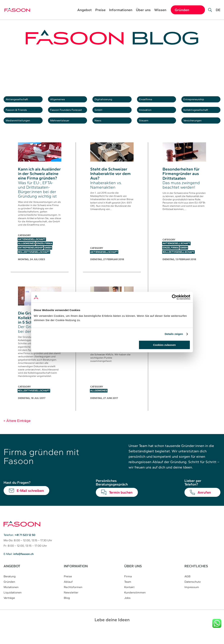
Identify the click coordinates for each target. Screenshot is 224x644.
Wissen (160, 10)
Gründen (9, 593)
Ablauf (68, 593)
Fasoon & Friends (20, 115)
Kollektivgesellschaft (200, 115)
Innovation (148, 115)
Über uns (143, 10)
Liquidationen (13, 603)
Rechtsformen (73, 598)
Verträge (9, 609)
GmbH (101, 115)
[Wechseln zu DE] (218, 13)
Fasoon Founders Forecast (69, 115)
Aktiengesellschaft (21, 101)
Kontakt (129, 598)
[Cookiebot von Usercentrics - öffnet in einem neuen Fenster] (174, 297)
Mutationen (11, 598)
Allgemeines (61, 101)
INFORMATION (76, 577)
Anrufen (204, 503)
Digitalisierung (107, 101)
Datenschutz (193, 593)
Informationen (121, 10)
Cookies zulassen (164, 345)
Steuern (146, 129)
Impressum (192, 598)
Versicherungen (196, 129)
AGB (187, 587)
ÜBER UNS (133, 577)
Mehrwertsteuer (64, 129)
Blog (67, 609)
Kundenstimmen (135, 603)
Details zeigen (174, 334)
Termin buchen (121, 503)
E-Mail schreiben (30, 501)
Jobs (127, 609)
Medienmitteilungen (22, 129)
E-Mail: (19, 565)
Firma (128, 587)
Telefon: (19, 546)
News (100, 129)
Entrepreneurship (198, 101)
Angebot (84, 10)
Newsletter (71, 603)
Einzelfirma (148, 101)
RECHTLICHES (196, 577)
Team (128, 593)
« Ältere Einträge (17, 431)
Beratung (10, 587)
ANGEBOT (12, 577)
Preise (100, 10)
